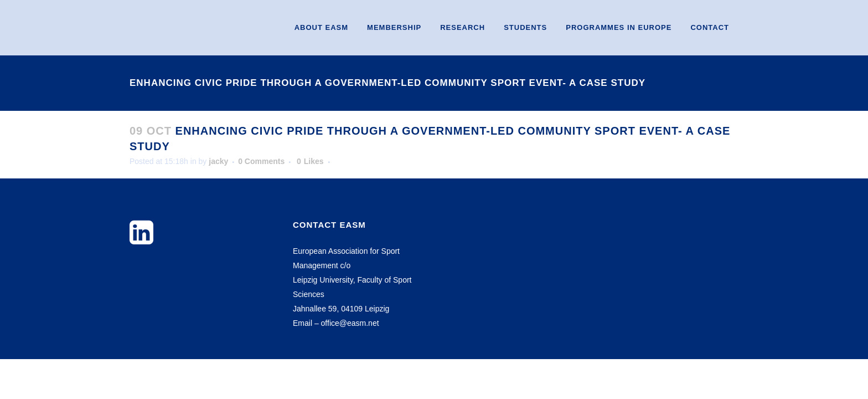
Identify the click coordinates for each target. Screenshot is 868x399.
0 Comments (261, 161)
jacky (218, 161)
